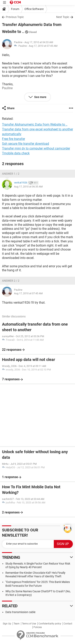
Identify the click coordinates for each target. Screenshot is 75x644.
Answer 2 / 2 (11, 281)
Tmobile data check (16, 153)
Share (11, 108)
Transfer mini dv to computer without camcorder (36, 148)
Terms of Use (29, 624)
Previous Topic (15, 17)
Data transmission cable (20, 612)
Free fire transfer (13, 139)
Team (17, 624)
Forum (15, 9)
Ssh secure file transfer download (25, 144)
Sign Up (7, 624)
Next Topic (63, 17)
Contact (68, 624)
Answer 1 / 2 (11, 174)
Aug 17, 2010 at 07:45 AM (43, 46)
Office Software (34, 9)
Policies (38, 627)
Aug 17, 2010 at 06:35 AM (28, 187)
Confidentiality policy (50, 624)
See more (40, 97)
